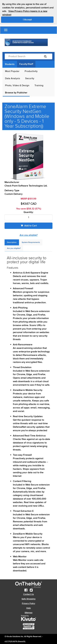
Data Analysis (13, 78)
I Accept (38, 19)
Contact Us (29, 594)
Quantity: (28, 212)
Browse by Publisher (16, 93)
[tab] (12, 242)
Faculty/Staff (26, 64)
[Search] (45, 56)
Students (10, 64)
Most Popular (12, 71)
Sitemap (28, 613)
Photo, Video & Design (17, 85)
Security (30, 78)
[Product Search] (22, 56)
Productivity (31, 71)
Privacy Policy (28, 603)
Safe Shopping (28, 599)
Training (39, 85)
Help (28, 608)
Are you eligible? (29, 235)
